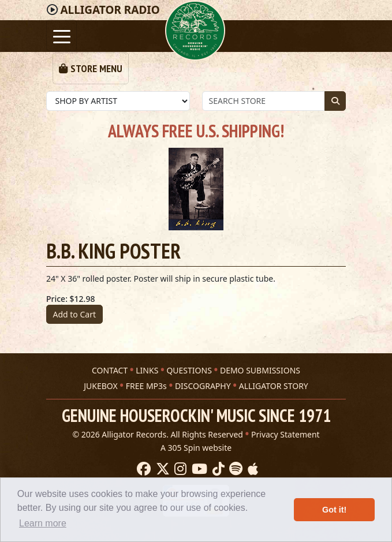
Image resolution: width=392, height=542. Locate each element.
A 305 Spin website (196, 448)
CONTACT (110, 370)
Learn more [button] (43, 523)
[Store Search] (264, 101)
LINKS (147, 370)
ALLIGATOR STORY (274, 386)
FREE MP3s (146, 386)
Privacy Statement (285, 434)
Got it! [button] (334, 510)
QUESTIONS (189, 370)
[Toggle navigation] (61, 35)
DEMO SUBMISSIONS (260, 370)
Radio (110, 10)
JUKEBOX (100, 386)
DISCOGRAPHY (203, 386)
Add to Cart (75, 314)
